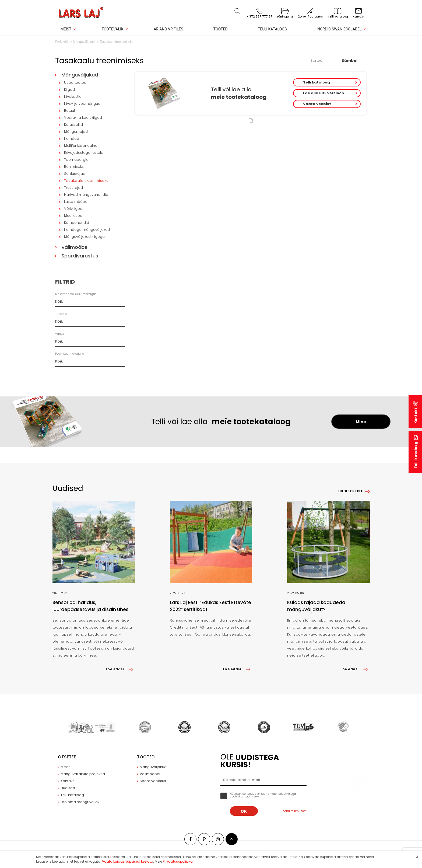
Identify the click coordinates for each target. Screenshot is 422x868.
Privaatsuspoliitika (178, 861)
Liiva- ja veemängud (82, 104)
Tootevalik (113, 29)
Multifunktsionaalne (81, 146)
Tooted (221, 29)
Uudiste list (351, 491)
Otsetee (67, 757)
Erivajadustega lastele (84, 153)
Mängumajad (76, 132)
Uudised (68, 788)
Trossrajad (73, 188)
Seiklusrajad (75, 174)
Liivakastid (73, 97)
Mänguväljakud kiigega (84, 237)
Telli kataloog (272, 29)
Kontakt (416, 416)
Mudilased (73, 216)
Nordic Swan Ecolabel (340, 29)
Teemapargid (76, 160)
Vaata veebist (317, 104)
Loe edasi (120, 669)
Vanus (59, 334)
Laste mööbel (76, 202)
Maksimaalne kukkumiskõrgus (76, 294)
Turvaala (61, 314)
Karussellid (73, 125)
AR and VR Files (168, 29)
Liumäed (72, 139)
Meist (66, 29)
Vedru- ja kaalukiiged (83, 118)
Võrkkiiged (73, 209)
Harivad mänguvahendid (86, 195)
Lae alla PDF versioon (323, 93)
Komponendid (77, 223)
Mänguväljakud (80, 75)
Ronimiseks (74, 167)
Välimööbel (75, 247)
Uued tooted (75, 83)
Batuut (70, 111)
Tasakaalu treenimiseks (86, 181)
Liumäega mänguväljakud (87, 230)
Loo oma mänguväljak (80, 802)
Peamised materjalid (70, 354)
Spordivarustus (80, 256)
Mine (361, 422)
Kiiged (69, 90)
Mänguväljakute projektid (83, 774)
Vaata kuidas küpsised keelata (128, 861)
